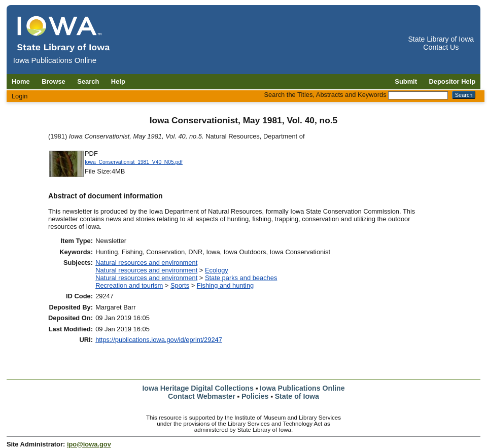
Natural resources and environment (146, 263)
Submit (406, 81)
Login (20, 96)
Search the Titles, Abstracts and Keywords (325, 95)
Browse (54, 81)
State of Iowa (297, 396)
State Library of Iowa (441, 39)
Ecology (217, 270)
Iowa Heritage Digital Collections (198, 388)
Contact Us (441, 47)
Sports (180, 285)
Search (88, 81)
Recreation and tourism (129, 285)
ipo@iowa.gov (89, 444)
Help (118, 81)
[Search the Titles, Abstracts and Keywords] (418, 95)
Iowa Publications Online (302, 388)
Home (21, 81)
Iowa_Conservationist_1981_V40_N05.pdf (134, 162)
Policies (255, 396)
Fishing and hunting (225, 285)
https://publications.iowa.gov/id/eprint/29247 (159, 340)
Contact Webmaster (202, 396)
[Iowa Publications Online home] (64, 34)
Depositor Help (453, 81)
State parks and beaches (241, 278)
